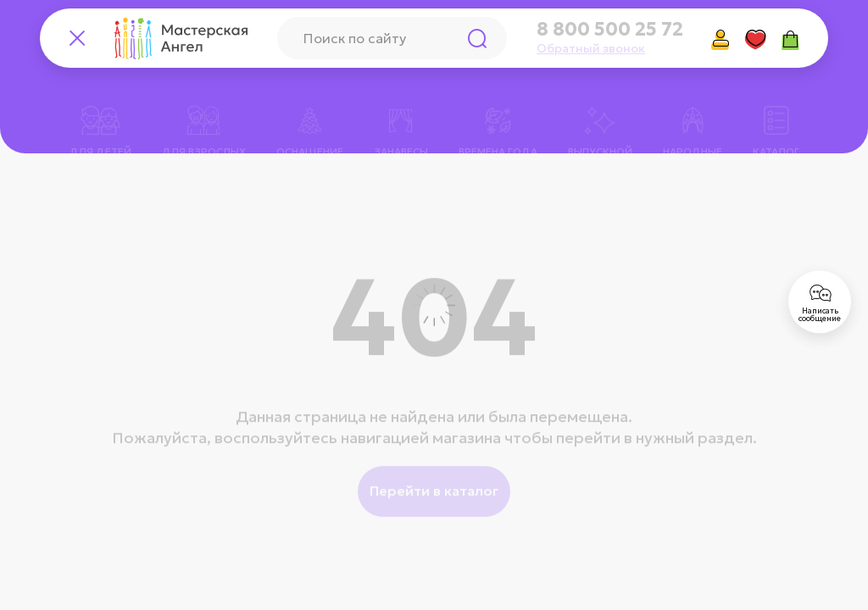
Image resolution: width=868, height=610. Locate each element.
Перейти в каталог (434, 469)
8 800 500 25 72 (610, 30)
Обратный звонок (591, 48)
